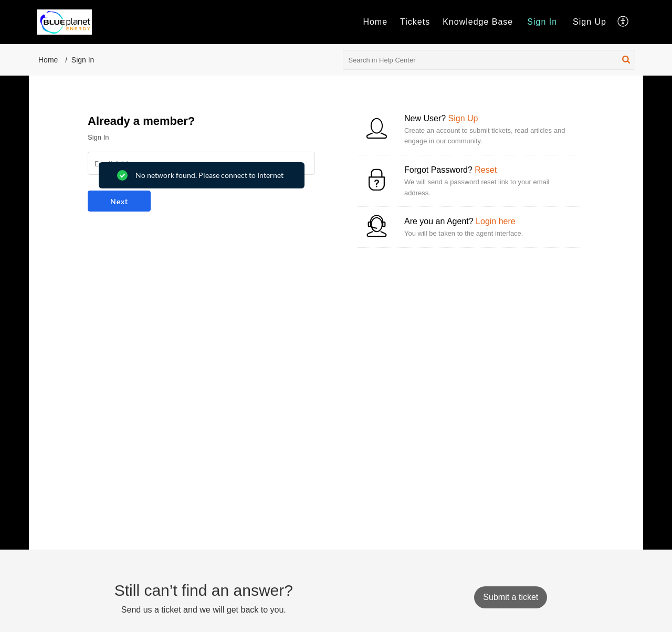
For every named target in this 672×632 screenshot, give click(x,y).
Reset (486, 170)
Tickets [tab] (415, 22)
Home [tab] (375, 22)
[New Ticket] (511, 597)
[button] (623, 22)
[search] (489, 60)
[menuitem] (542, 22)
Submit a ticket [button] (511, 597)
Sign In (542, 22)
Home (48, 60)
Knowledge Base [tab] (478, 22)
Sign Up (590, 22)
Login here (496, 221)
